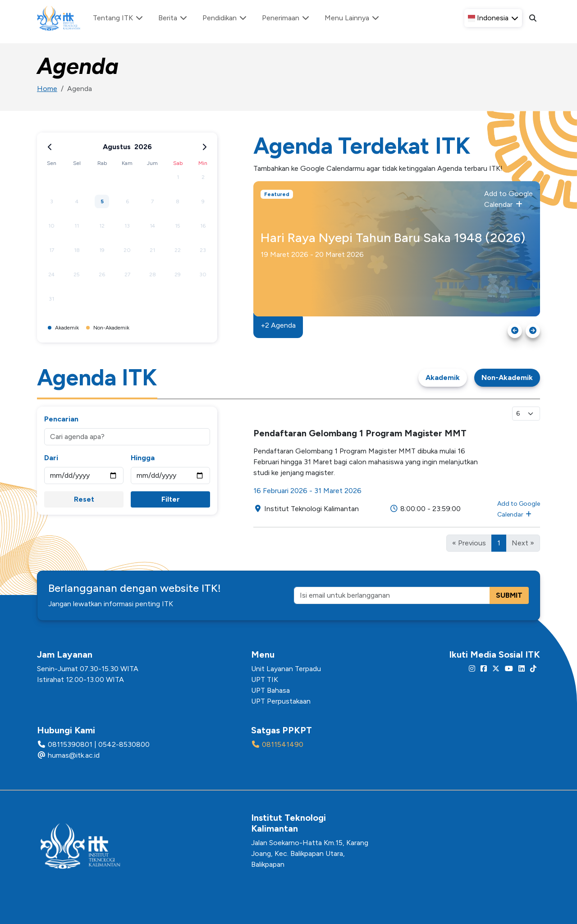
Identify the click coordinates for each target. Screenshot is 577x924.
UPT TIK (265, 679)
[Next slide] (533, 331)
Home (47, 89)
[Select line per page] (526, 414)
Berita (173, 18)
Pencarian (61, 419)
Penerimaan (286, 18)
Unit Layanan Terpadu (286, 669)
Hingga (143, 458)
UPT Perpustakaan (281, 701)
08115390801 (70, 744)
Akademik (443, 377)
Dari (51, 458)
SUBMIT (509, 595)
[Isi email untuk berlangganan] (392, 595)
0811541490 (283, 744)
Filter (171, 499)
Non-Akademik (507, 377)
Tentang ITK (118, 18)
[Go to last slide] (515, 331)
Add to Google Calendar (508, 199)
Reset (84, 499)
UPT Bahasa (270, 690)
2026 (143, 147)
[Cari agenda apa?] (127, 437)
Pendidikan (225, 18)
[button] (493, 18)
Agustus (117, 147)
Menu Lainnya (352, 18)
